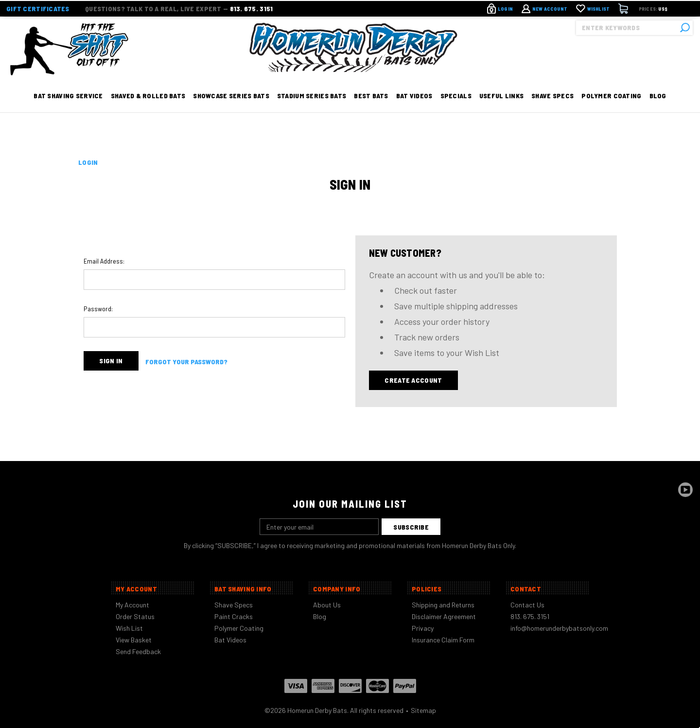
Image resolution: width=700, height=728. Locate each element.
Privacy (423, 628)
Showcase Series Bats (231, 108)
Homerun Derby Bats (317, 710)
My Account (132, 605)
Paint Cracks (234, 616)
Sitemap (423, 710)
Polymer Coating (611, 108)
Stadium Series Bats (312, 108)
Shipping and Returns (443, 605)
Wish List (129, 628)
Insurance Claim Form (443, 640)
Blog (658, 108)
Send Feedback (138, 651)
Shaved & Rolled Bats (148, 108)
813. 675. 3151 (252, 8)
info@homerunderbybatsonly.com (559, 628)
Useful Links (501, 108)
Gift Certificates (38, 8)
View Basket (134, 640)
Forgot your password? (186, 361)
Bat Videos (414, 108)
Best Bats (371, 108)
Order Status (135, 616)
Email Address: (104, 261)
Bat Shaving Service (68, 108)
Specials (456, 108)
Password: (98, 309)
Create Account (413, 380)
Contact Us (527, 605)
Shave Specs (552, 108)
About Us (327, 605)
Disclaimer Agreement (444, 616)
